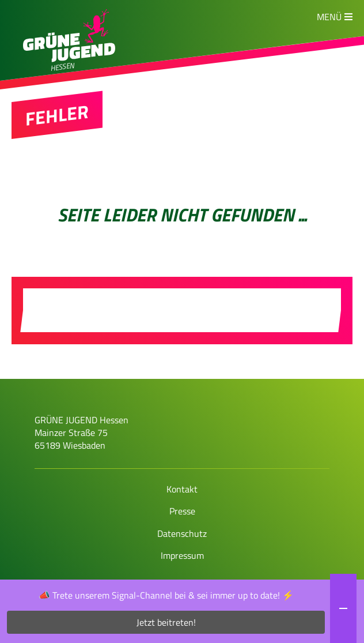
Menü (329, 17)
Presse (182, 511)
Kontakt (182, 489)
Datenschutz (182, 533)
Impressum (182, 555)
